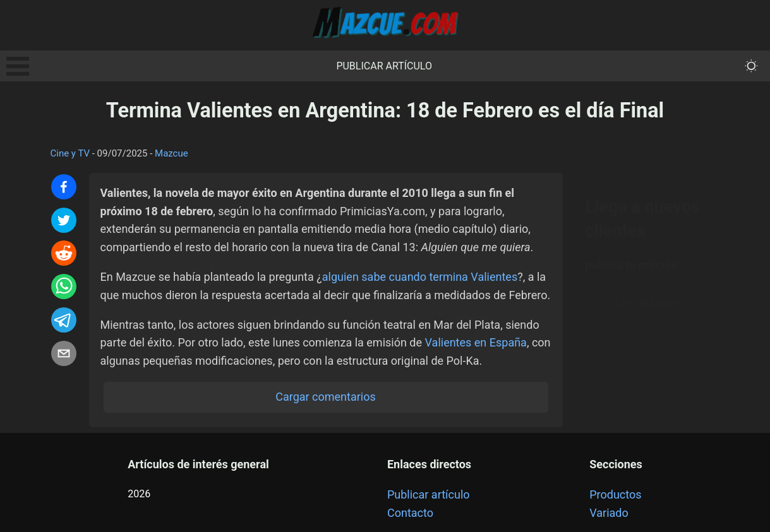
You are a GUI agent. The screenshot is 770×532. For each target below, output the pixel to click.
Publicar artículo (384, 66)
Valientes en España (476, 342)
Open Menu (18, 66)
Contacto (410, 513)
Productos (615, 494)
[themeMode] (751, 66)
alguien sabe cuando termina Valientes (420, 277)
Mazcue (171, 153)
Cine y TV (70, 153)
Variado (609, 513)
